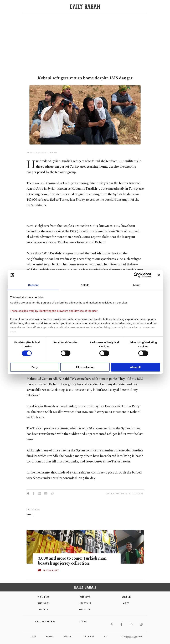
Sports (44, 609)
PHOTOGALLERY (51, 570)
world (30, 514)
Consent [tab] (33, 285)
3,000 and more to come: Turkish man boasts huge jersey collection (73, 561)
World (126, 597)
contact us (88, 636)
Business (44, 603)
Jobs (34, 636)
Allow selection (85, 367)
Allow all (135, 367)
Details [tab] (85, 285)
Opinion (85, 609)
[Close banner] (159, 275)
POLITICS (44, 597)
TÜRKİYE (85, 597)
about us (68, 636)
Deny (35, 367)
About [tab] (137, 285)
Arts (126, 603)
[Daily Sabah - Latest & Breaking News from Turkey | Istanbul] (85, 7)
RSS (106, 636)
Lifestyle (85, 603)
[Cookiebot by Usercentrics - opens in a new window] (136, 275)
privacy (50, 636)
